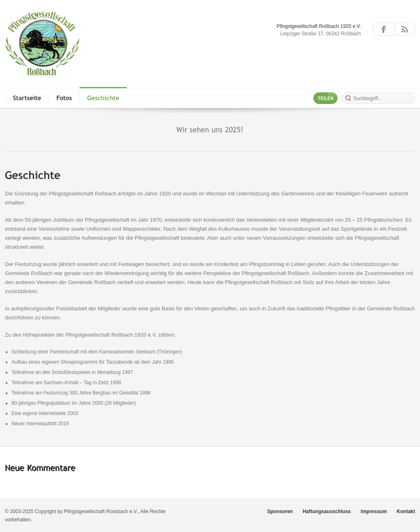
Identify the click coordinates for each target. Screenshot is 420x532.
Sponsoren (280, 511)
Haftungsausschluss (327, 511)
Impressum (374, 511)
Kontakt (406, 511)
